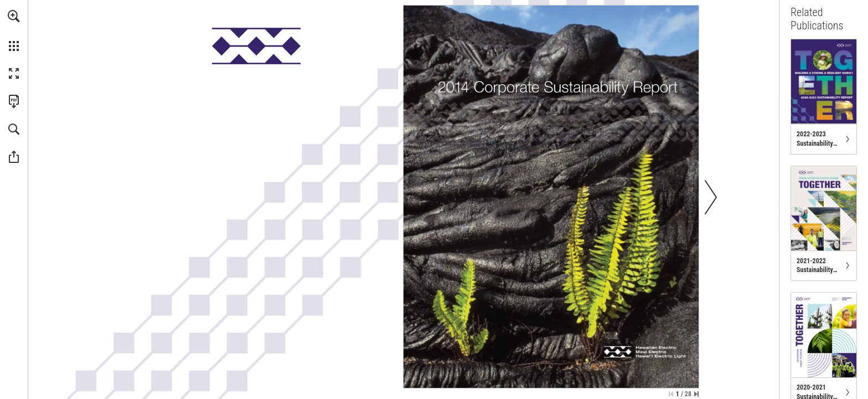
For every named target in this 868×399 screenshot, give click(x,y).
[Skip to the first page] (671, 394)
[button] (14, 16)
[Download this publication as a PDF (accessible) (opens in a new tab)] (14, 101)
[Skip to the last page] (696, 394)
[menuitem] (14, 30)
